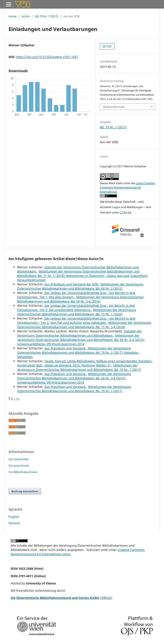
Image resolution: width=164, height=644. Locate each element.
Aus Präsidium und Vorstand (65, 348)
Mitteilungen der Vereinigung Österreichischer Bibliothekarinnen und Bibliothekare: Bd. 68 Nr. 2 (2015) (80, 286)
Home (12, 16)
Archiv (26, 16)
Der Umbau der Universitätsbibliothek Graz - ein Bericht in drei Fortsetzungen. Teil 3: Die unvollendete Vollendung (76, 308)
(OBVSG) (61, 598)
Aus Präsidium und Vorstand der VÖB (72, 284)
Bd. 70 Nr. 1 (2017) (47, 16)
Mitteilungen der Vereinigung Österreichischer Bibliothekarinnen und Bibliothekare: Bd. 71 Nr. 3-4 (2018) (84, 325)
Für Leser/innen (19, 459)
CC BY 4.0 (125, 212)
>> (18, 398)
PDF (109, 46)
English (14, 517)
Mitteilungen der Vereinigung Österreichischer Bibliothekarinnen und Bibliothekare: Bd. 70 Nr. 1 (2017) (79, 367)
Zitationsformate (114, 107)
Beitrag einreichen (25, 491)
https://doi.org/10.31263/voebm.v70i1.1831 (47, 57)
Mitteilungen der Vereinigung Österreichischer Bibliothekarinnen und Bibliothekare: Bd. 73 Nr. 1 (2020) (77, 312)
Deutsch (14, 523)
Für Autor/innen (19, 466)
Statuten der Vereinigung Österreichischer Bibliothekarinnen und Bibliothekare (79, 333)
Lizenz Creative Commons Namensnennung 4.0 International (127, 187)
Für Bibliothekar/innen (23, 472)
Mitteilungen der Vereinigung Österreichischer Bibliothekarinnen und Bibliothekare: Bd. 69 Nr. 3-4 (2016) (81, 299)
